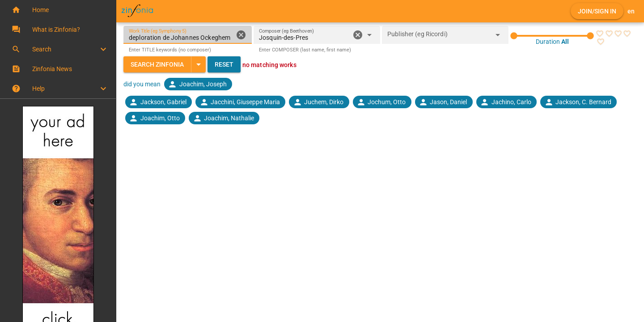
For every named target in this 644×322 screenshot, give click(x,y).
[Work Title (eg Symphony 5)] (181, 35)
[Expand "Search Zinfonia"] (198, 64)
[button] (58, 10)
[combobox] (304, 38)
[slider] (552, 36)
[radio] (600, 34)
